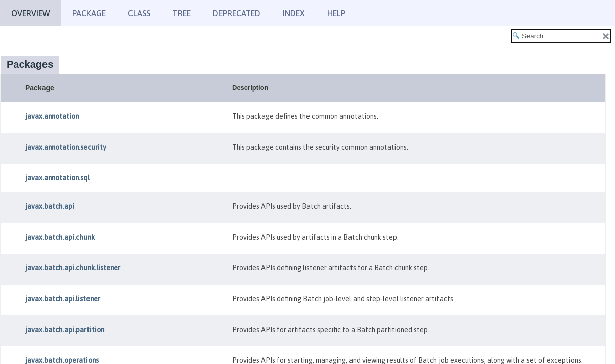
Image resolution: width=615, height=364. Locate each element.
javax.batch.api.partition (65, 330)
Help (336, 13)
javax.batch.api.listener (63, 299)
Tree (182, 13)
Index (294, 13)
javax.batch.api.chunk (60, 237)
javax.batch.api (50, 206)
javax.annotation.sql (57, 178)
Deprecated (237, 13)
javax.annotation (52, 116)
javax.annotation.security (66, 147)
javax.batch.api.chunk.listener (73, 268)
